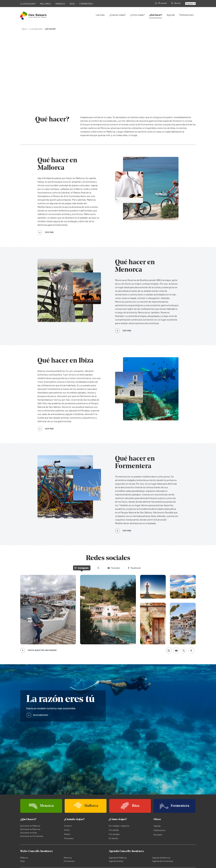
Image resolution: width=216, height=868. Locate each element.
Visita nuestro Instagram (42, 650)
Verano (67, 834)
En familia (113, 838)
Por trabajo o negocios (119, 826)
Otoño (67, 830)
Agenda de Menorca (161, 858)
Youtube (114, 568)
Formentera (69, 861)
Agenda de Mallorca (118, 858)
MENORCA (60, 4)
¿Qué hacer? (156, 15)
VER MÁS (49, 232)
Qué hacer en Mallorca (30, 826)
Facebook (134, 568)
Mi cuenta (161, 3)
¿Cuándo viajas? (117, 15)
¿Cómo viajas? (137, 15)
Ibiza (22, 861)
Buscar (176, 3)
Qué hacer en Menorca (30, 829)
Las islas (100, 15)
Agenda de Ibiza (116, 861)
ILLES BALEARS (28, 4)
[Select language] (190, 4)
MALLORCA (46, 4)
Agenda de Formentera (163, 861)
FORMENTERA (86, 4)
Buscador (158, 835)
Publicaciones (186, 15)
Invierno (68, 826)
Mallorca (24, 858)
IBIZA (72, 4)
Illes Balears (36, 29)
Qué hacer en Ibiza (28, 833)
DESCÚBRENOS (41, 715)
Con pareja (114, 830)
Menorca (68, 858)
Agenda (171, 15)
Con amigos (114, 834)
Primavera (69, 838)
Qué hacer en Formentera (32, 836)
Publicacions (160, 830)
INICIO (24, 29)
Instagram (81, 568)
